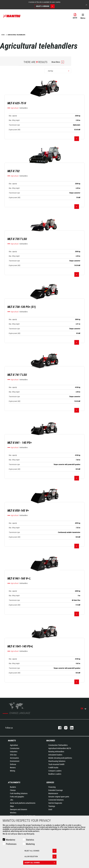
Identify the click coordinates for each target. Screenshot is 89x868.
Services (50, 782)
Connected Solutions (56, 800)
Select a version (45, 6)
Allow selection (41, 857)
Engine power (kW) (15, 130)
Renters (13, 768)
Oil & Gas (13, 755)
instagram (64, 728)
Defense (13, 764)
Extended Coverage (56, 790)
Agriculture (14, 745)
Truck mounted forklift (56, 764)
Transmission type (14, 125)
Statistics (30, 840)
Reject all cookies (41, 851)
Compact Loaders (55, 771)
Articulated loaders (55, 755)
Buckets (13, 787)
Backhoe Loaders (55, 774)
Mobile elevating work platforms (60, 758)
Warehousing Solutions (57, 761)
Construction (15, 748)
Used (50, 809)
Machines (51, 741)
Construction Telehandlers (58, 745)
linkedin (70, 728)
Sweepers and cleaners (19, 809)
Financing (52, 787)
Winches (13, 813)
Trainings (52, 806)
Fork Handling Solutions (19, 793)
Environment (15, 761)
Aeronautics (14, 758)
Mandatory (11, 840)
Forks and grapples (17, 797)
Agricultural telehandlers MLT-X (60, 748)
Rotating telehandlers (56, 752)
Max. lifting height (14, 120)
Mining (13, 771)
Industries (14, 752)
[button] (83, 16)
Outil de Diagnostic (55, 803)
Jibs (12, 800)
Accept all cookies (41, 863)
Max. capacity (13, 116)
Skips (12, 806)
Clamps (13, 790)
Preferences (11, 844)
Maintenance (53, 793)
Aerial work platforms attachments (23, 803)
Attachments (14, 782)
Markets (12, 741)
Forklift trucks (53, 768)
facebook (58, 728)
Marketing (30, 844)
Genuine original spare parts (59, 797)
